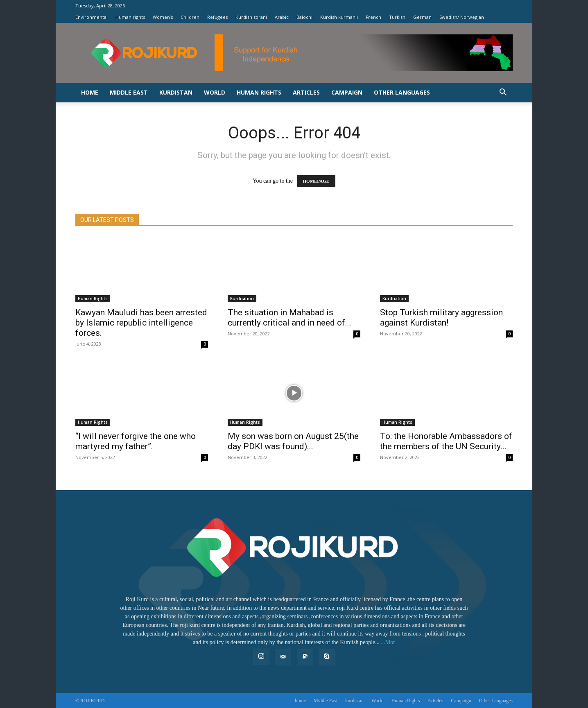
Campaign (347, 92)
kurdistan (176, 92)
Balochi (304, 17)
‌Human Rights (259, 92)
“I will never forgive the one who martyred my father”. (136, 441)
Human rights (130, 17)
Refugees (217, 17)
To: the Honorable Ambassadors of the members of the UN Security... (446, 441)
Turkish (397, 17)
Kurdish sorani (251, 17)
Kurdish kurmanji (339, 17)
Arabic (282, 17)
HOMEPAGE (316, 181)
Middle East (129, 92)
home (90, 92)
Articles (306, 92)
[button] (503, 93)
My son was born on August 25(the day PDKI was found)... (293, 441)
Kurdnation (242, 299)
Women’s (163, 17)
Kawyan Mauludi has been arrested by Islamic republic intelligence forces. (141, 323)
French (373, 17)
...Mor (388, 642)
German (422, 17)
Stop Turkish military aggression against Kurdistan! (441, 318)
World (215, 92)
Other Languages (402, 92)
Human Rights (397, 422)
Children (190, 17)
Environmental (92, 17)
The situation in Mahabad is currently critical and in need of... (289, 318)
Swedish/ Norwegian (462, 17)
